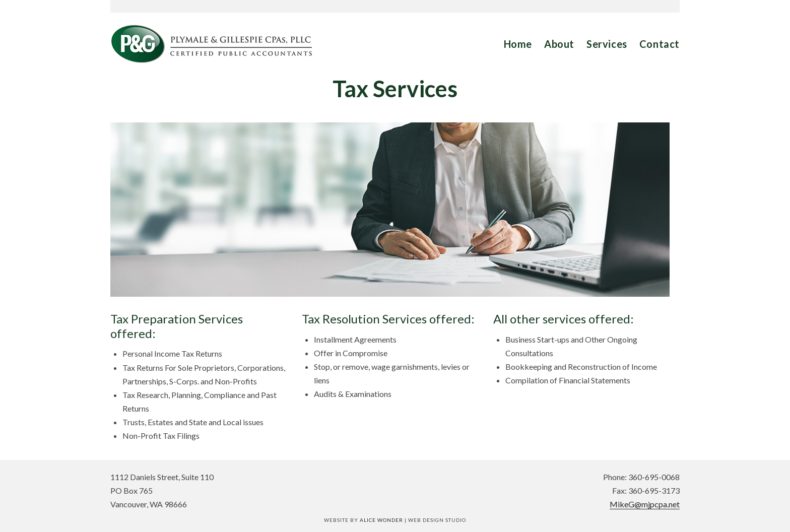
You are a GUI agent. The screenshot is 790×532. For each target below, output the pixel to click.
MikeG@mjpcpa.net (645, 504)
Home (518, 44)
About (559, 44)
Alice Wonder (381, 520)
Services (607, 44)
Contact (660, 44)
